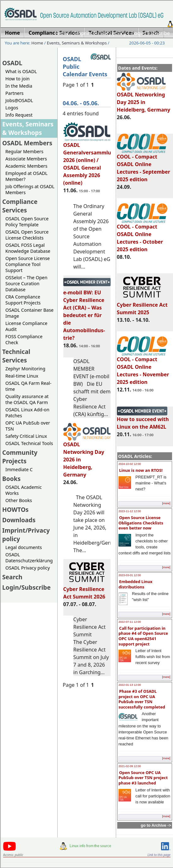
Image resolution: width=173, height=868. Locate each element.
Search (12, 577)
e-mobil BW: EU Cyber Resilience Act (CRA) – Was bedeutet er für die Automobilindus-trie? (87, 312)
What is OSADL (21, 71)
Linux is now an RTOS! (141, 470)
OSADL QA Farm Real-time (28, 386)
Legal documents (24, 547)
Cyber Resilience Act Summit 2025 (142, 306)
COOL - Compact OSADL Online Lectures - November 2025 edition (143, 368)
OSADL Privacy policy (28, 568)
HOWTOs (15, 509)
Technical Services (16, 356)
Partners (14, 93)
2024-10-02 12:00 (130, 464)
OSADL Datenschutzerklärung (29, 558)
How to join (17, 79)
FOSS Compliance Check (24, 339)
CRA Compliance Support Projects (23, 300)
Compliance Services (20, 206)
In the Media (19, 86)
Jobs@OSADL (19, 100)
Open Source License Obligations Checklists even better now (141, 523)
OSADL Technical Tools (29, 443)
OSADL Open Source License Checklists (27, 235)
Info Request (19, 115)
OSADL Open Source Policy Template (27, 222)
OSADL (12, 63)
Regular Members (24, 151)
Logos (12, 108)
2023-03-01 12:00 (130, 575)
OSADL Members (27, 143)
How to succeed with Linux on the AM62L (143, 420)
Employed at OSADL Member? (26, 176)
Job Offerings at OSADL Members (30, 189)
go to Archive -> (156, 825)
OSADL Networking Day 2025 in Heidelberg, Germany (144, 99)
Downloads (19, 520)
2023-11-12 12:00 (130, 511)
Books (11, 479)
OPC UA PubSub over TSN (28, 426)
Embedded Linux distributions (136, 584)
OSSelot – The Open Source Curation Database (26, 284)
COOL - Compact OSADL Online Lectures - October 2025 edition (142, 235)
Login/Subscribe (151, 33)
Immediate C (19, 469)
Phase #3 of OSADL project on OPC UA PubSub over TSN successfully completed (142, 699)
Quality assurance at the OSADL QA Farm (27, 399)
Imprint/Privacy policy (101, 33)
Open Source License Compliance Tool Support (28, 264)
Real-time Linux (22, 376)
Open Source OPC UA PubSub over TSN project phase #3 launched (143, 778)
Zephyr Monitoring (25, 369)
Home (62, 33)
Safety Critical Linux (26, 436)
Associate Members (26, 159)
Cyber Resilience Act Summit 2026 (87, 590)
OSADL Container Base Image (29, 313)
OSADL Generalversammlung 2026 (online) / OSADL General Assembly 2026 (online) (91, 161)
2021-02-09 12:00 (130, 766)
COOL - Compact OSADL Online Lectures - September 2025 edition (144, 165)
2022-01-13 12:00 (130, 685)
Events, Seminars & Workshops (77, 43)
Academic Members (26, 166)
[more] (166, 503)
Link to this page (159, 855)
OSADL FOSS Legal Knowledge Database (28, 248)
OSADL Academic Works (23, 490)
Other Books (19, 500)
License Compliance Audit (26, 326)
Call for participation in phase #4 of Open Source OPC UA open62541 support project (143, 636)
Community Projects (20, 457)
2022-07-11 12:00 (130, 622)
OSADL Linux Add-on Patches (27, 413)
